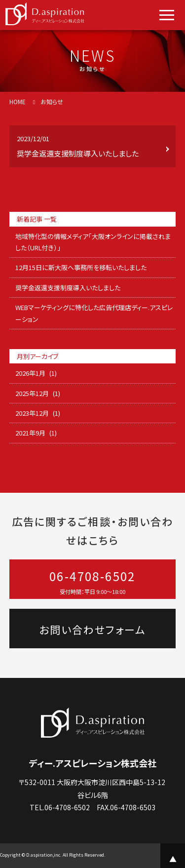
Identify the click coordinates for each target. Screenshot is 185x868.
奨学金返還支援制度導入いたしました (68, 288)
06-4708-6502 (93, 582)
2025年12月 (32, 393)
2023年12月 (32, 413)
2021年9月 (30, 433)
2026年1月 (30, 373)
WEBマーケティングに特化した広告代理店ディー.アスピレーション (94, 313)
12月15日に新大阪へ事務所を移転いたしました (81, 267)
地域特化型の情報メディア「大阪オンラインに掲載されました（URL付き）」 (93, 242)
